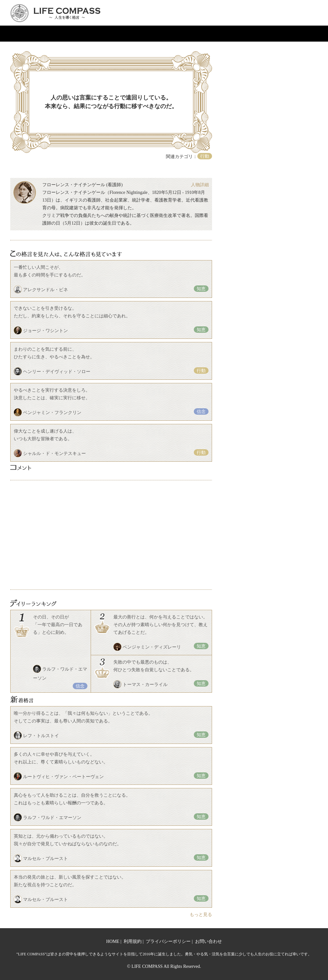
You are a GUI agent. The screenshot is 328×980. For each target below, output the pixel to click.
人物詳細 (200, 185)
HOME (113, 941)
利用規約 (133, 941)
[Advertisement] (111, 535)
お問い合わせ (209, 941)
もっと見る (201, 915)
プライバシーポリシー (168, 941)
